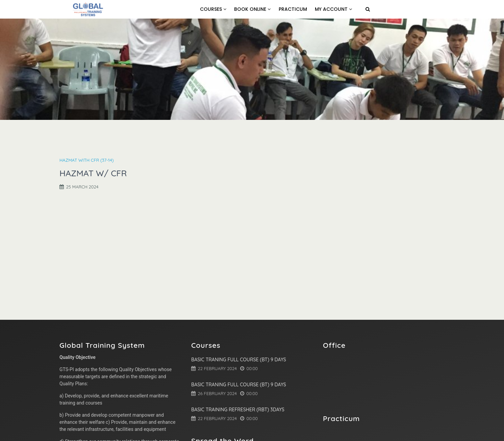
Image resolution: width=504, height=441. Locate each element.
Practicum (293, 9)
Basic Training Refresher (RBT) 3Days (238, 410)
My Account (333, 9)
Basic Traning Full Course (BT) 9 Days (239, 360)
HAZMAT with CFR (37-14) (87, 160)
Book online (252, 9)
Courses (213, 9)
